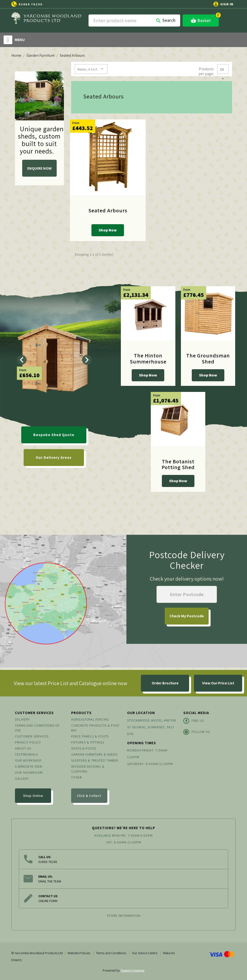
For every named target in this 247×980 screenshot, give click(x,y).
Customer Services (32, 736)
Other (77, 777)
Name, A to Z (91, 69)
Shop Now (108, 230)
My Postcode (187, 616)
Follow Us (197, 732)
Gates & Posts (84, 748)
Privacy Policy (28, 742)
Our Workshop (28, 760)
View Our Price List (218, 683)
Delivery (22, 719)
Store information (124, 916)
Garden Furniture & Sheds (94, 754)
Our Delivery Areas (54, 457)
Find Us (194, 721)
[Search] (134, 21)
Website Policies (79, 953)
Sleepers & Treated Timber (95, 760)
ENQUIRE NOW (39, 168)
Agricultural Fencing (90, 719)
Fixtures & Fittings (88, 742)
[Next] (87, 360)
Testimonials (26, 754)
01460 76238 (31, 4)
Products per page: (206, 71)
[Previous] (22, 360)
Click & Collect (89, 796)
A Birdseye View (29, 766)
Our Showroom (29, 772)
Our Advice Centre (145, 953)
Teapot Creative (132, 970)
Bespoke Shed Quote (54, 435)
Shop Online (33, 796)
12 (223, 70)
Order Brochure (165, 683)
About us (23, 748)
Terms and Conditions (111, 953)
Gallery (22, 778)
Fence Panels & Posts (90, 736)
